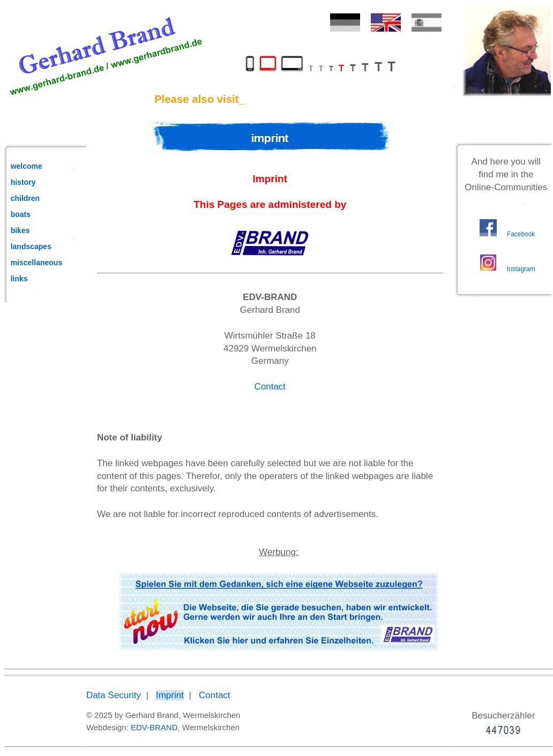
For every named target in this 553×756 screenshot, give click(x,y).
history (23, 182)
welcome (27, 166)
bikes (20, 230)
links (19, 279)
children (25, 198)
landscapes (31, 246)
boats (21, 214)
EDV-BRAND (154, 727)
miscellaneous (37, 263)
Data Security (114, 695)
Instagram (521, 269)
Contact (270, 387)
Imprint (170, 695)
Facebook (521, 234)
